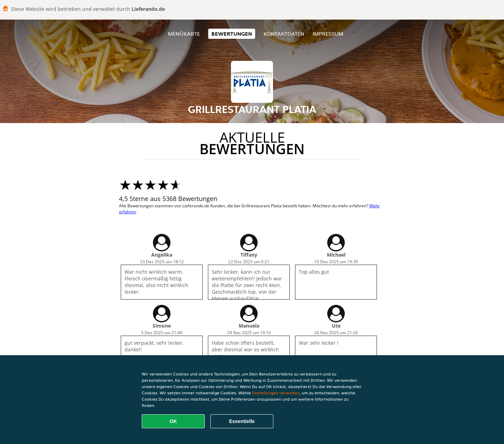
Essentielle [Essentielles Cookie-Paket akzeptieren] (242, 421)
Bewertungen (232, 34)
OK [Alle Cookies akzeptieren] (173, 421)
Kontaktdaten (284, 34)
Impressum (328, 34)
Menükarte (184, 34)
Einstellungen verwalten (276, 393)
